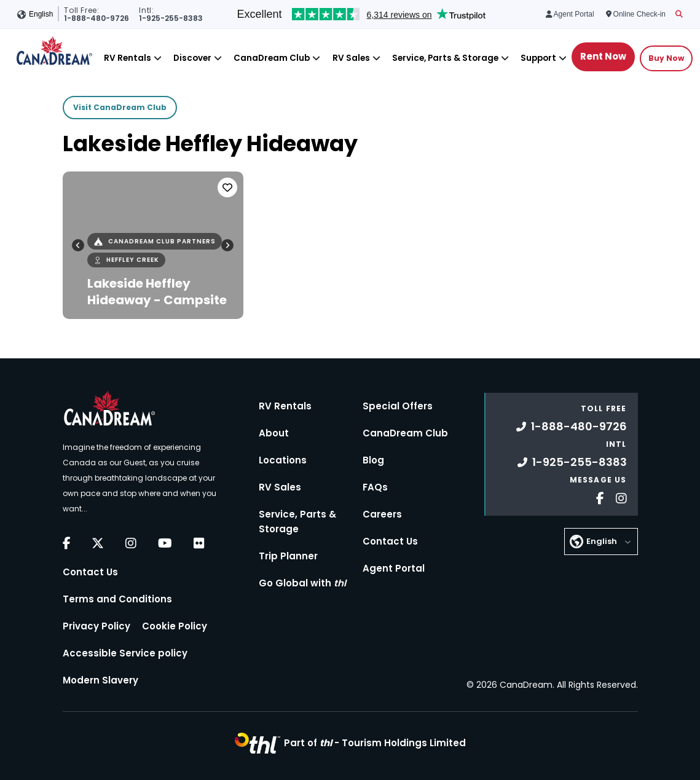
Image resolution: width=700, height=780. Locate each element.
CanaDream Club (272, 58)
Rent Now (603, 56)
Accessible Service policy (125, 653)
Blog (373, 460)
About (274, 433)
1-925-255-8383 (572, 462)
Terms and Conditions (117, 599)
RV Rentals (128, 58)
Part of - (375, 743)
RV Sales (351, 58)
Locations (283, 460)
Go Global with (302, 583)
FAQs (375, 487)
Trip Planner (288, 556)
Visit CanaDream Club (120, 107)
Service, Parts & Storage (445, 58)
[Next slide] (227, 245)
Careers (382, 514)
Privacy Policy (96, 626)
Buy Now (666, 58)
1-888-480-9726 (572, 426)
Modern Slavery (100, 680)
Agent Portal (394, 568)
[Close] (158, 58)
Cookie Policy (175, 626)
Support (538, 58)
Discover (192, 58)
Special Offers (398, 406)
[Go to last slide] (78, 245)
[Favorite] (227, 187)
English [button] (41, 14)
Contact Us (90, 572)
